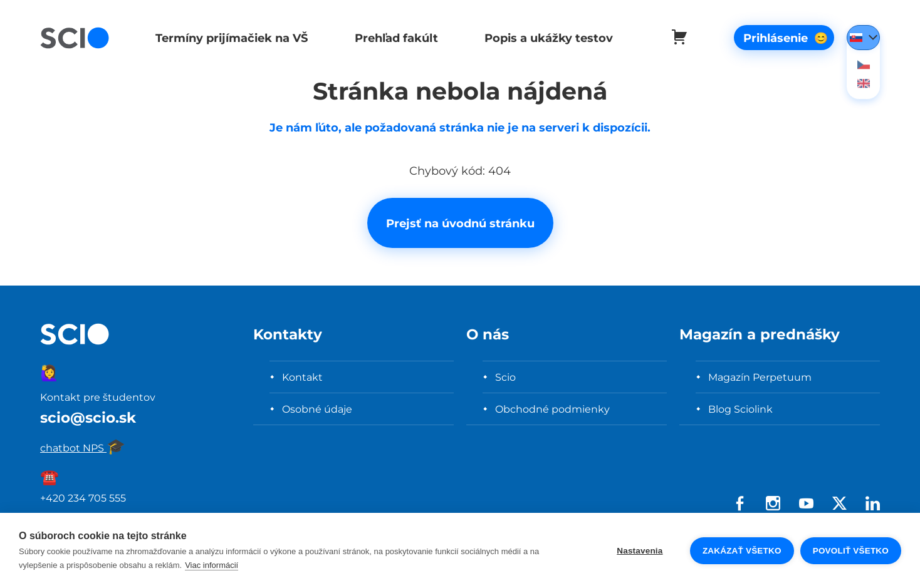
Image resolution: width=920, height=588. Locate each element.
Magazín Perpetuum (760, 377)
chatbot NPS (83, 448)
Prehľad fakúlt (393, 38)
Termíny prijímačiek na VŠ (230, 38)
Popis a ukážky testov (544, 38)
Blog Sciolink (740, 409)
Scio (505, 377)
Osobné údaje (317, 409)
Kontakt (302, 377)
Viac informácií (212, 565)
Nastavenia (640, 551)
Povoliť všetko (851, 551)
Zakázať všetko (742, 551)
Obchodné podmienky (552, 409)
